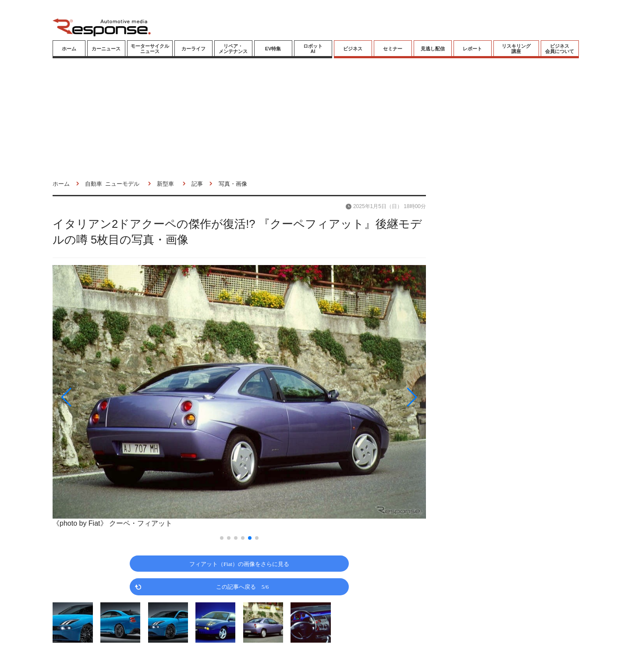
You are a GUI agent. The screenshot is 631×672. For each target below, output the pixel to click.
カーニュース (106, 49)
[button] (109, 397)
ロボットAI (313, 49)
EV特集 (273, 49)
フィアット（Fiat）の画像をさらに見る (239, 564)
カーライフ (193, 49)
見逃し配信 (433, 49)
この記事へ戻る (243, 586)
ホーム (69, 49)
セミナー (393, 49)
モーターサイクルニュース (150, 49)
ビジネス (353, 49)
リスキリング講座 (516, 49)
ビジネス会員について (560, 49)
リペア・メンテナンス (233, 49)
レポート (472, 49)
